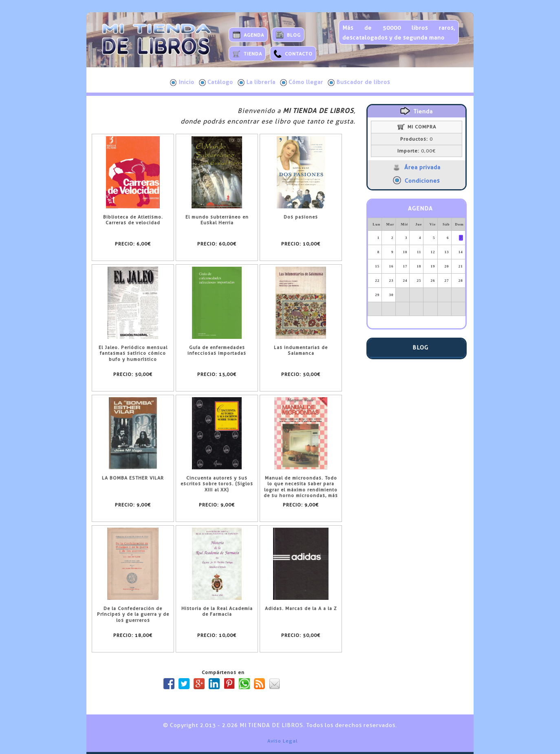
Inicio (182, 82)
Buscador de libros (359, 82)
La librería (257, 82)
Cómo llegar (302, 82)
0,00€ (417, 151)
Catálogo (216, 82)
